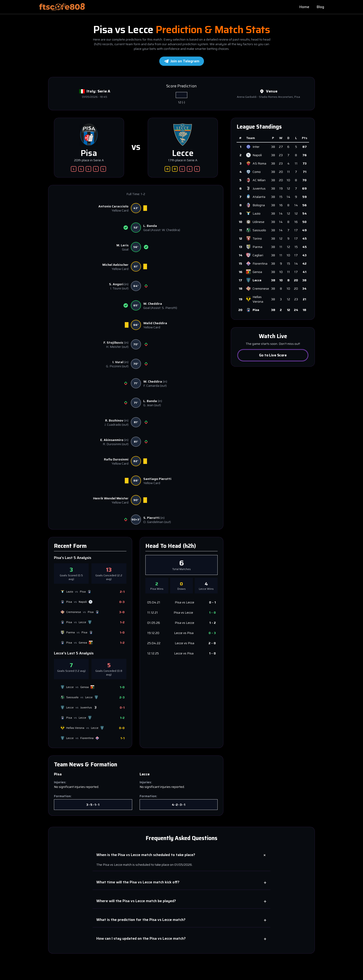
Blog (320, 7)
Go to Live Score (273, 355)
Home (304, 7)
